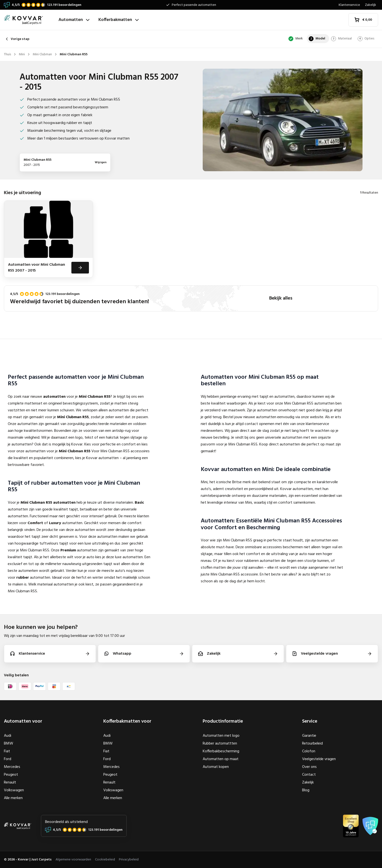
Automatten (75, 20)
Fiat (7, 751)
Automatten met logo (221, 736)
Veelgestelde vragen (319, 759)
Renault (10, 783)
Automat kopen (216, 767)
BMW (9, 744)
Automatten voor (23, 721)
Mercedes (12, 767)
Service (310, 721)
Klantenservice (349, 5)
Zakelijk (371, 5)
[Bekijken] (80, 268)
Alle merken (13, 798)
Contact (309, 775)
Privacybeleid (129, 860)
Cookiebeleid (105, 860)
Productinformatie (223, 721)
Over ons (309, 767)
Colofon (309, 751)
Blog (306, 790)
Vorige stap (17, 39)
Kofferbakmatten (119, 20)
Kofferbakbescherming (221, 751)
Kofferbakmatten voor (127, 721)
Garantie (309, 736)
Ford (8, 759)
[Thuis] (29, 20)
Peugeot (11, 775)
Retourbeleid (312, 744)
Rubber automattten (220, 744)
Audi (8, 736)
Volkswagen (14, 790)
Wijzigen (101, 162)
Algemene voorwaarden (73, 860)
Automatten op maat (221, 759)
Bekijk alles (281, 298)
